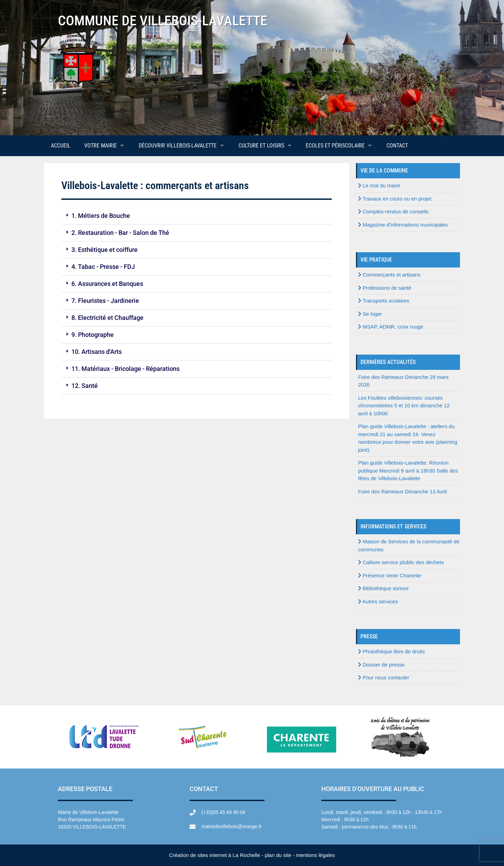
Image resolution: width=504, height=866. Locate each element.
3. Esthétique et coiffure (105, 250)
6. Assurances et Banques (107, 284)
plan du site (278, 855)
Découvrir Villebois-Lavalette (185, 146)
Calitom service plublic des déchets (401, 562)
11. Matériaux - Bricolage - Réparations (125, 369)
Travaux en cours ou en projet (395, 199)
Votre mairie (108, 146)
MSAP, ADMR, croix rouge (391, 327)
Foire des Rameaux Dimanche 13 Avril (402, 491)
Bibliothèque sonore (383, 588)
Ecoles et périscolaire (343, 146)
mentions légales (316, 855)
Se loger (370, 314)
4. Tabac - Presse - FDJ (103, 267)
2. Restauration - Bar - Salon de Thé (120, 233)
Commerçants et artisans (389, 275)
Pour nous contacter (384, 677)
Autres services (378, 601)
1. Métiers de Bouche (101, 216)
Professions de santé (385, 288)
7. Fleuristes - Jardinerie (105, 301)
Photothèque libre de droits (391, 651)
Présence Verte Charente (390, 575)
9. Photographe (93, 335)
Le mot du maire (379, 185)
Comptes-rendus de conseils (393, 211)
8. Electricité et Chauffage (107, 318)
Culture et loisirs (269, 146)
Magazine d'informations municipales (403, 225)
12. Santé (85, 386)
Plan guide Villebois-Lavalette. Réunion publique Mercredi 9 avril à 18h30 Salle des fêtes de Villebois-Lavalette (408, 470)
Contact (397, 146)
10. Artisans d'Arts (97, 352)
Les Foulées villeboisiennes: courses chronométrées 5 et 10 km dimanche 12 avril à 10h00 (404, 406)
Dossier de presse (381, 665)
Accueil (61, 146)
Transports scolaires (384, 301)
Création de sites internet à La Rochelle (215, 855)
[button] (197, 216)
